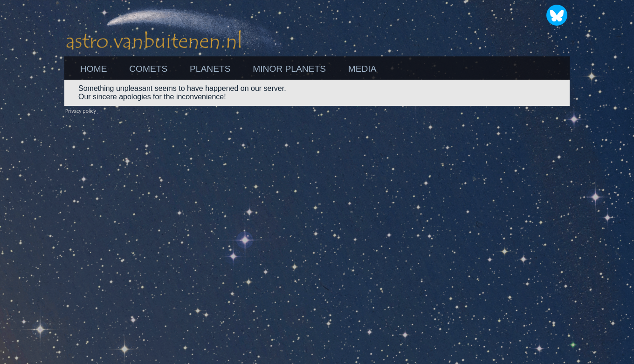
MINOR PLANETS (289, 69)
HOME (94, 69)
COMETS (148, 69)
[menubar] (228, 69)
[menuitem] (93, 69)
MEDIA (362, 69)
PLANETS (210, 69)
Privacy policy (81, 111)
